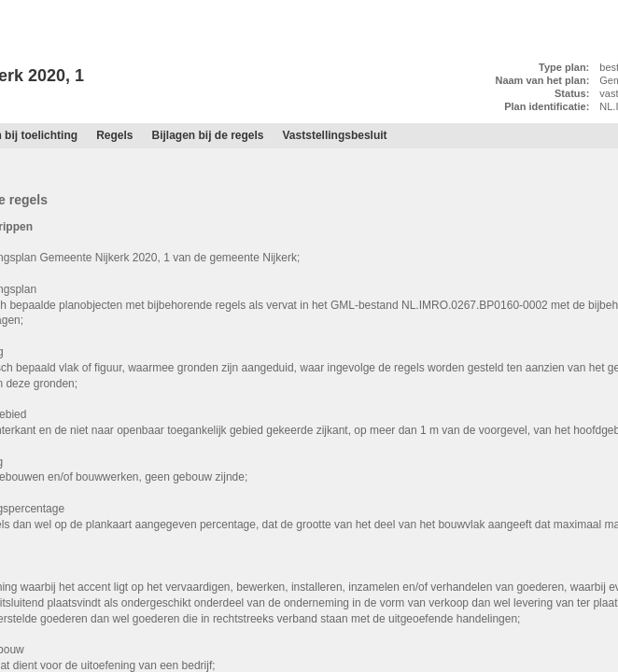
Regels (114, 135)
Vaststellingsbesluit (335, 135)
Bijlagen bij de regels (207, 135)
